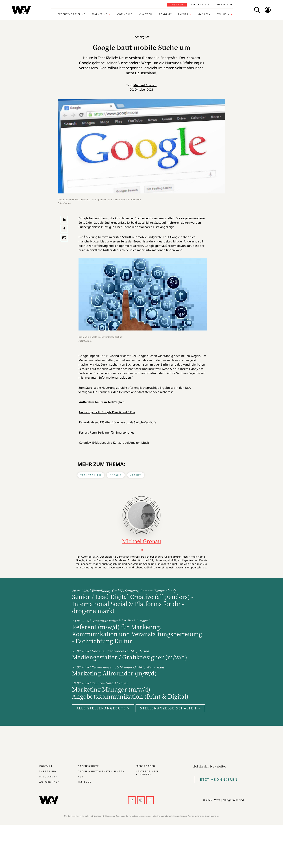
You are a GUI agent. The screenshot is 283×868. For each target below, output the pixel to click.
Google (116, 475)
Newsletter (225, 5)
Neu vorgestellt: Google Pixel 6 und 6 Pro (107, 412)
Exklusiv (223, 14)
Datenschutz (88, 766)
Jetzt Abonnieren (218, 779)
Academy (165, 14)
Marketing (100, 14)
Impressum (48, 771)
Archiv (136, 475)
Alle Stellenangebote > (103, 708)
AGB (81, 777)
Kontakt (46, 766)
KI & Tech (146, 14)
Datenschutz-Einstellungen (101, 771)
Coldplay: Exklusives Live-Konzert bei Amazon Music (114, 443)
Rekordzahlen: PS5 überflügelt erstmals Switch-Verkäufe (118, 422)
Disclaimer (48, 777)
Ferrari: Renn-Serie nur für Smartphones (107, 432)
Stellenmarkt (200, 5)
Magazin (204, 14)
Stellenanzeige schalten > (170, 708)
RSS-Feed (85, 782)
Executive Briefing (72, 14)
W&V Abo (178, 5)
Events (183, 14)
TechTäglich (91, 475)
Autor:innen (50, 782)
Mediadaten (146, 766)
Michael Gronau (145, 85)
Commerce (125, 14)
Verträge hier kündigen (147, 773)
